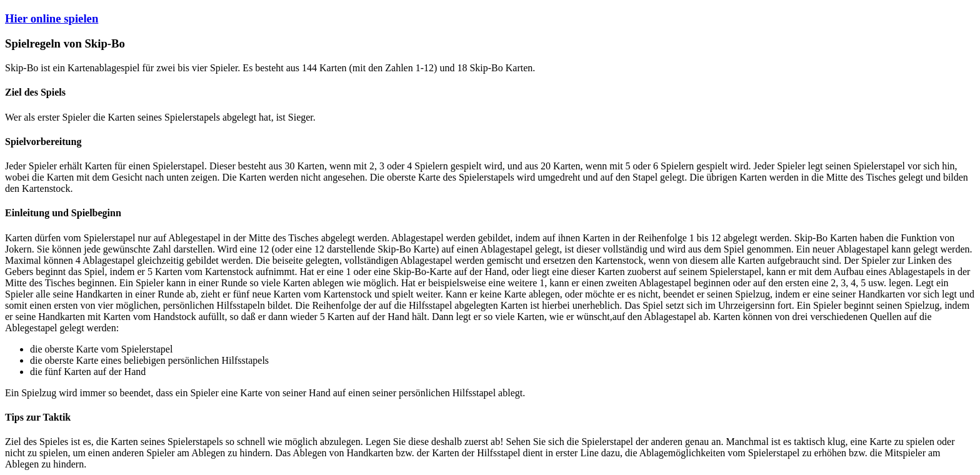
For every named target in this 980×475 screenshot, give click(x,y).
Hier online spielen (52, 18)
